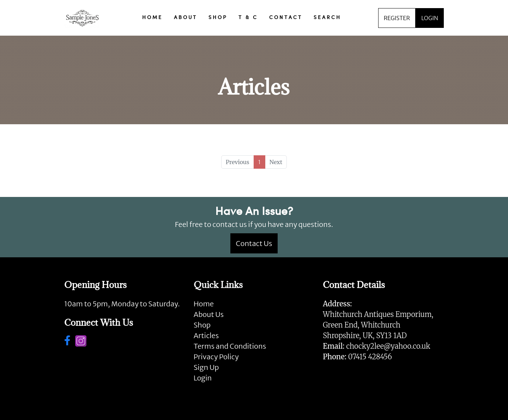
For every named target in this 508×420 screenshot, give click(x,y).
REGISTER (397, 18)
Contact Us (254, 243)
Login (203, 378)
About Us (209, 314)
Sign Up (206, 367)
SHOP (218, 18)
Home (204, 304)
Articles (206, 335)
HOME (152, 18)
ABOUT (186, 18)
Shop (202, 325)
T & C (248, 18)
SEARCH (327, 18)
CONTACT (286, 18)
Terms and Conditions (230, 346)
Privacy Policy (216, 357)
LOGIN (430, 18)
